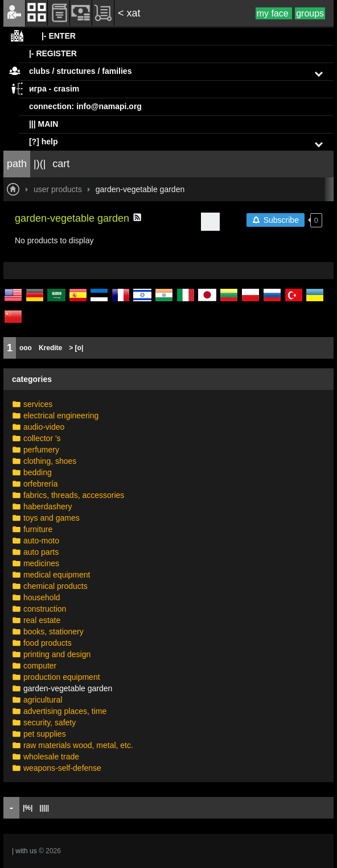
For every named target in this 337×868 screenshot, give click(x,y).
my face (274, 13)
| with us (24, 851)
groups (310, 13)
